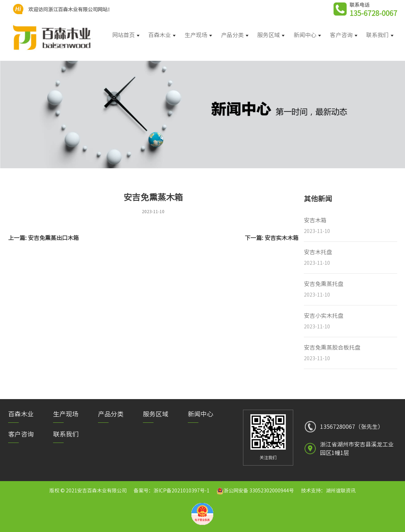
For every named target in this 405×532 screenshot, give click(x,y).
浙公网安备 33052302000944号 (259, 491)
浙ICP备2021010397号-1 (181, 491)
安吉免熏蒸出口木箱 (53, 238)
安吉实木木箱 (282, 238)
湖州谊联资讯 (341, 491)
